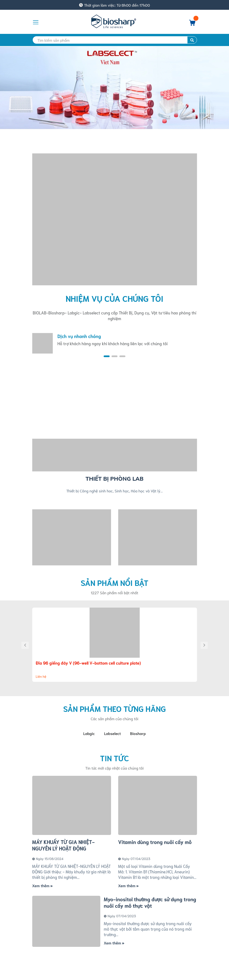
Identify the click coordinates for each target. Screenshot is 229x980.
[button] (107, 356)
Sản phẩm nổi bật (114, 582)
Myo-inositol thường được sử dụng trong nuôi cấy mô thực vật (150, 903)
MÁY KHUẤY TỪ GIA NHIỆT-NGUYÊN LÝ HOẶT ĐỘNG (64, 846)
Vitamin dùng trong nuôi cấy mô (155, 843)
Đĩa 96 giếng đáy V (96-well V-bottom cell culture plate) (88, 663)
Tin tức (114, 759)
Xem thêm (43, 886)
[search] (115, 40)
